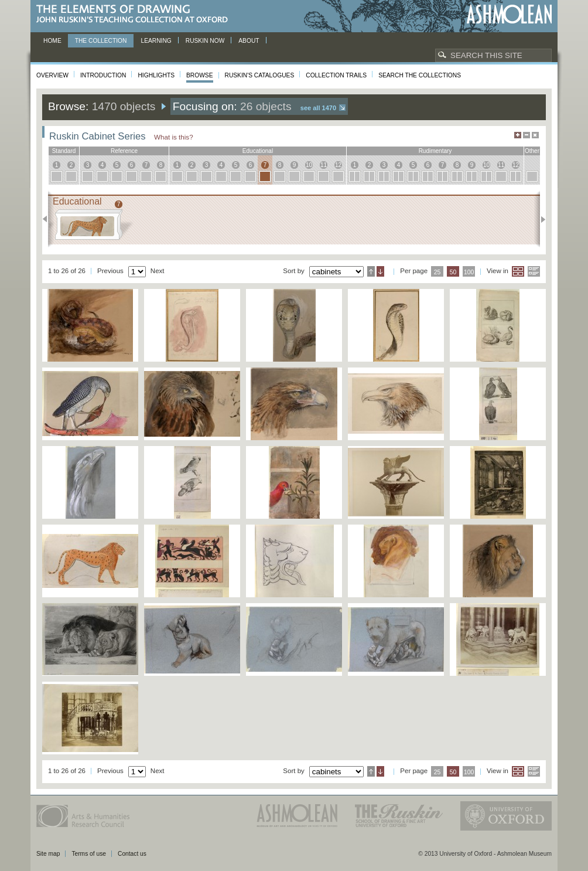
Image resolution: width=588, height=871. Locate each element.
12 (338, 165)
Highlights (156, 75)
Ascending (371, 271)
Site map (48, 854)
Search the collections (420, 75)
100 (469, 272)
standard (64, 151)
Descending (380, 271)
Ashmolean (509, 14)
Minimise (527, 135)
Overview (52, 75)
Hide (535, 135)
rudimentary (435, 151)
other (532, 151)
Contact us (132, 854)
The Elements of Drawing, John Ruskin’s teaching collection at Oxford (136, 14)
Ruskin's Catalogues (260, 75)
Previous (48, 219)
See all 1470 (318, 108)
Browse (200, 75)
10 (309, 165)
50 (453, 272)
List (534, 271)
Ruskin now (205, 41)
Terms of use (89, 854)
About (249, 41)
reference (124, 151)
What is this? (174, 137)
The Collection (101, 41)
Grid (518, 271)
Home (52, 41)
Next (540, 219)
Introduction (103, 75)
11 (324, 165)
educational (258, 151)
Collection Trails (336, 75)
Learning (156, 41)
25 (437, 272)
